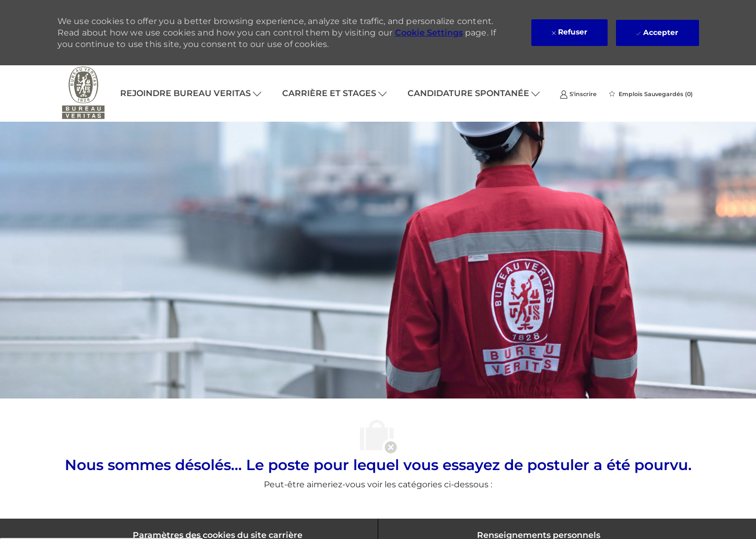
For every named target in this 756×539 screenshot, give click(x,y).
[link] (578, 94)
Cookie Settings (429, 33)
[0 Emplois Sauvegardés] (651, 94)
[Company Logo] (84, 93)
